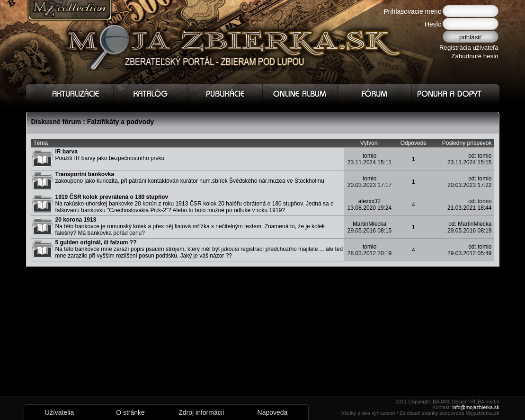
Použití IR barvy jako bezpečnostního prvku (110, 155)
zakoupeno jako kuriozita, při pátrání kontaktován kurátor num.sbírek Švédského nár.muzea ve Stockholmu (190, 178)
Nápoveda (273, 412)
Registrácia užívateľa (469, 48)
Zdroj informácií (201, 412)
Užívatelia (59, 412)
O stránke (130, 412)
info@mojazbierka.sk (476, 407)
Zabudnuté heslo (475, 56)
